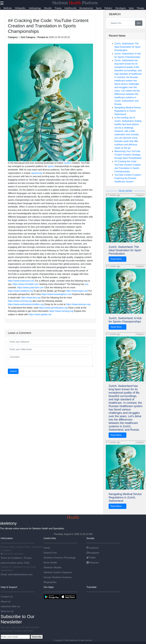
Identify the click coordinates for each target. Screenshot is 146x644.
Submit (13, 371)
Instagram (93, 553)
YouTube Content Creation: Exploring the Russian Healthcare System (128, 178)
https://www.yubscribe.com (30, 287)
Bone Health (50, 563)
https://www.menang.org (61, 311)
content (67, 163)
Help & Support (9, 587)
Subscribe (37, 637)
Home (47, 548)
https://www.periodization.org (53, 308)
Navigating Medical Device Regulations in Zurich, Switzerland (128, 111)
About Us (6, 601)
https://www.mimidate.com (26, 284)
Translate (91, 587)
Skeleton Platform (75, 3)
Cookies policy (15, 563)
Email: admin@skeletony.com (17, 574)
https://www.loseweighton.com (57, 294)
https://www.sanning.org (20, 301)
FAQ (27, 563)
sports (51, 166)
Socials (90, 538)
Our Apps (49, 587)
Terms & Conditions (12, 558)
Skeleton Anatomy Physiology (60, 558)
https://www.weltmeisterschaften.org (26, 304)
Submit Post (50, 553)
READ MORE (126, 191)
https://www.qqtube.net (40, 314)
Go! (139, 23)
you (87, 284)
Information (7, 538)
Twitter (91, 558)
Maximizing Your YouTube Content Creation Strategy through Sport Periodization (128, 155)
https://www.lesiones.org (78, 304)
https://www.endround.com (21, 281)
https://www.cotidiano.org (20, 291)
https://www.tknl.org (31, 298)
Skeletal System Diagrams (58, 572)
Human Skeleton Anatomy (58, 577)
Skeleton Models (53, 567)
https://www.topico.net (77, 291)
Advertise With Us (10, 606)
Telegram (93, 563)
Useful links (50, 538)
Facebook (92, 548)
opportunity (37, 173)
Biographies (50, 582)
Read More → (117, 259)
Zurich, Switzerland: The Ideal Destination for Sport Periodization (127, 47)
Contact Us (7, 597)
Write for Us (7, 611)
